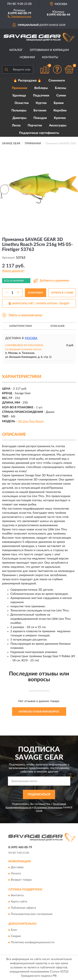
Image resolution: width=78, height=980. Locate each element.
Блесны (61, 88)
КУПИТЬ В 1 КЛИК (62, 293)
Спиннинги (57, 81)
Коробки (60, 110)
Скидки (16, 936)
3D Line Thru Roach (31, 421)
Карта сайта (19, 902)
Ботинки (40, 110)
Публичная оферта (23, 908)
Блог (14, 930)
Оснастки (22, 103)
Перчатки (35, 125)
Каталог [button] (16, 50)
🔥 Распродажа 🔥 (27, 81)
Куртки (41, 103)
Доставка (17, 867)
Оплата (16, 874)
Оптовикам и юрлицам (49, 50)
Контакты (50, 57)
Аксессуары (58, 125)
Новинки (27, 57)
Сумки (61, 96)
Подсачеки (41, 96)
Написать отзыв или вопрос (39, 712)
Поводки (40, 118)
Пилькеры (19, 110)
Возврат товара (21, 880)
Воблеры (41, 88)
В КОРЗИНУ (36, 293)
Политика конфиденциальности (33, 942)
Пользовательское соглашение (32, 914)
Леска (16, 125)
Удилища (19, 96)
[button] (19, 16)
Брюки (59, 103)
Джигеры (19, 118)
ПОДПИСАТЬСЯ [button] (39, 795)
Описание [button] (58, 326)
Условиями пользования (48, 807)
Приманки (20, 88)
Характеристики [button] (20, 326)
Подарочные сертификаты (39, 133)
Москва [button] (31, 338)
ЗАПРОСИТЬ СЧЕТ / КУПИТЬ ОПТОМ (39, 304)
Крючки (60, 118)
